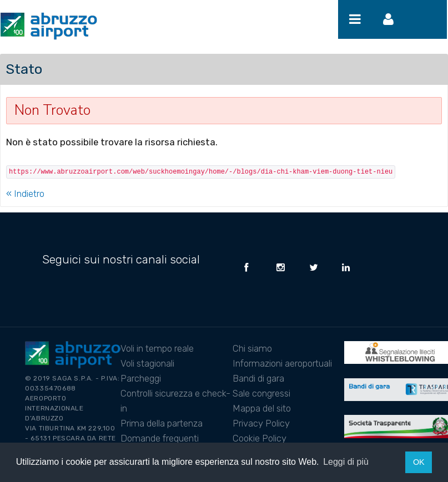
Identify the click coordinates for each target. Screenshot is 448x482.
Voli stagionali (147, 363)
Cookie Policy (260, 438)
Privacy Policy (261, 423)
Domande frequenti (160, 438)
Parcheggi (141, 378)
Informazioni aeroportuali (282, 363)
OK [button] (419, 462)
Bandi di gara (258, 378)
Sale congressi (261, 393)
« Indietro (25, 194)
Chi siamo (252, 348)
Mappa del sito (262, 408)
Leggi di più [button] (346, 462)
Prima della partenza (162, 423)
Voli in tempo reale (157, 348)
